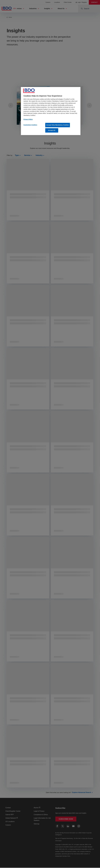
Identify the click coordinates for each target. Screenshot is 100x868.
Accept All (52, 130)
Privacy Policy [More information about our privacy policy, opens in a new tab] (28, 119)
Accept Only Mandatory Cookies (58, 125)
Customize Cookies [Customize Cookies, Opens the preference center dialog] (30, 125)
